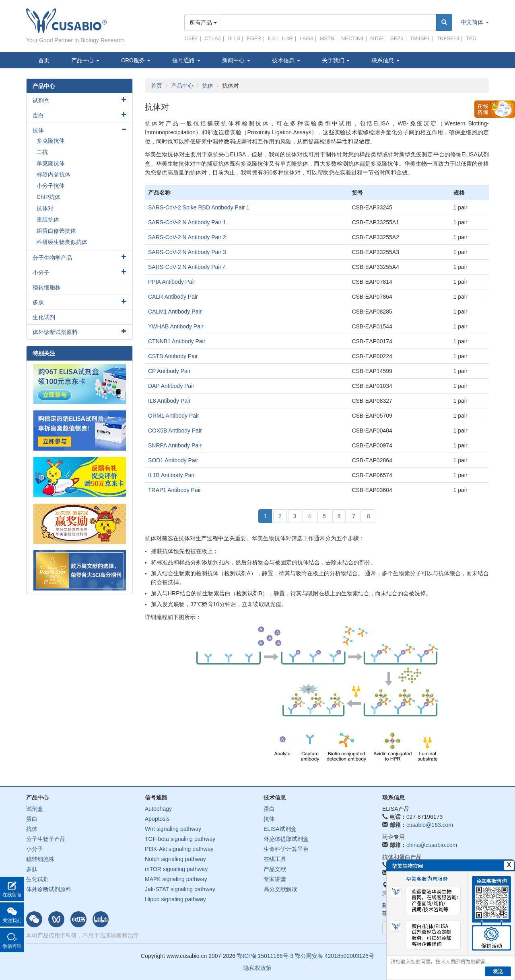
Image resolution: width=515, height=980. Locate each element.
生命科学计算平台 (286, 849)
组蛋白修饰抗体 (56, 231)
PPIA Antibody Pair (172, 282)
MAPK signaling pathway (176, 879)
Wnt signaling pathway (173, 829)
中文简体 (475, 22)
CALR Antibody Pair (173, 297)
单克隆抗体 (51, 163)
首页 (44, 60)
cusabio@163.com (430, 825)
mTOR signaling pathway (176, 869)
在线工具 (275, 859)
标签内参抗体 (54, 174)
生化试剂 (44, 317)
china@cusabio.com (432, 845)
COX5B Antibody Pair (175, 431)
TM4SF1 (420, 38)
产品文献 (275, 869)
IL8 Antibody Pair (169, 401)
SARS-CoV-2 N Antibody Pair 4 (187, 267)
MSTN (327, 38)
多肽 (38, 302)
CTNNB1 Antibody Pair (177, 341)
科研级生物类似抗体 (62, 242)
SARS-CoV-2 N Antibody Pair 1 (187, 222)
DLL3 (234, 38)
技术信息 (286, 60)
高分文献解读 (280, 889)
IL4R (287, 38)
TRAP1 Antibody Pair (175, 490)
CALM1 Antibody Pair (175, 312)
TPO (471, 38)
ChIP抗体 (48, 197)
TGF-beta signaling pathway (180, 839)
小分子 (41, 273)
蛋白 (38, 115)
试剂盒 (41, 100)
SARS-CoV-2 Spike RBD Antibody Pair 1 (199, 207)
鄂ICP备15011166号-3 (265, 956)
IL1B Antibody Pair (171, 475)
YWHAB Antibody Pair (176, 326)
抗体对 (45, 208)
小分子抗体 (51, 186)
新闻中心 (236, 60)
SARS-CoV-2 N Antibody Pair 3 (187, 252)
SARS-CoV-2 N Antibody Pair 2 (187, 237)
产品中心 (85, 60)
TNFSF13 (448, 38)
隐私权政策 (257, 968)
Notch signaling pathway (175, 859)
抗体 (208, 86)
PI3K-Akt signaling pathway (179, 849)
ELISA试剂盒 (280, 829)
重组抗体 (48, 219)
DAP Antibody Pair (171, 386)
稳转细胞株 (47, 287)
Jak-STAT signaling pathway (180, 889)
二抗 (42, 152)
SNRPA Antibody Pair (175, 445)
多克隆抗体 (51, 141)
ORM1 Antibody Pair (174, 416)
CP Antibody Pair (169, 371)
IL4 (272, 38)
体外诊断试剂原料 (55, 332)
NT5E (377, 38)
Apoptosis (157, 819)
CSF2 (191, 38)
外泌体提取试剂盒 (286, 839)
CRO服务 (136, 60)
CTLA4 (212, 38)
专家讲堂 (275, 879)
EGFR (254, 38)
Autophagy (158, 809)
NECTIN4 (352, 38)
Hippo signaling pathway (175, 899)
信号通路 (186, 60)
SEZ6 (397, 38)
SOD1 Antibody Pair (173, 460)
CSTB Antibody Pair (173, 356)
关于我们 (336, 60)
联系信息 (385, 60)
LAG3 (306, 38)
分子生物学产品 (52, 258)
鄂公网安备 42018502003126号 (335, 956)
